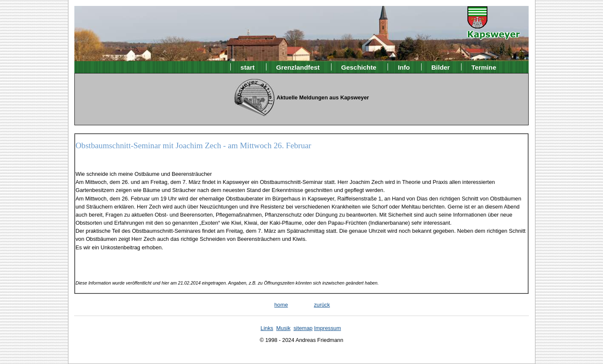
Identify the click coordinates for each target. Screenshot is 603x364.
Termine (484, 67)
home (281, 305)
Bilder (441, 67)
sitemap (303, 328)
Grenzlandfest (298, 67)
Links (267, 328)
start (248, 67)
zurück (322, 305)
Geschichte (359, 67)
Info (404, 67)
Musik (283, 328)
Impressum (327, 328)
